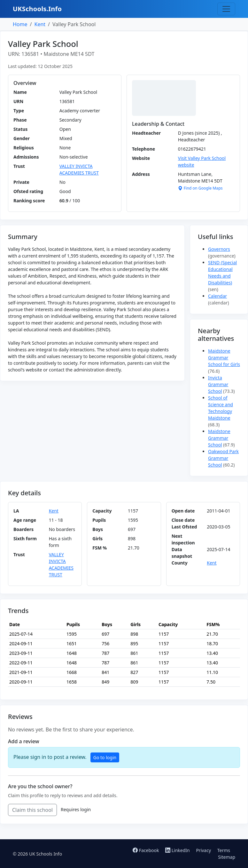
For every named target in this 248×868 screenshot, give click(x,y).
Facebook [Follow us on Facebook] (146, 850)
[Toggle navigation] (226, 9)
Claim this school (32, 810)
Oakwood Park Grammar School (223, 458)
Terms (224, 850)
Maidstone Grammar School (219, 438)
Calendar (217, 296)
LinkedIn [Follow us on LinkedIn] (178, 850)
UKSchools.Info (37, 9)
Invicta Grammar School (218, 384)
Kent (40, 24)
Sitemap (227, 857)
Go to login (105, 757)
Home (20, 24)
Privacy (203, 850)
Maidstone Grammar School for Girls (224, 358)
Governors (219, 249)
